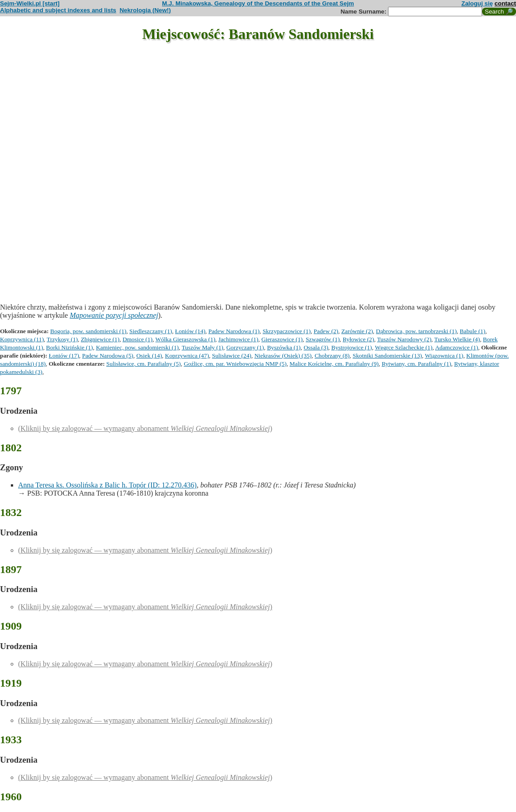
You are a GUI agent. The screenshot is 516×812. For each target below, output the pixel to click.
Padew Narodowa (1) (234, 331)
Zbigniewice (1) (100, 339)
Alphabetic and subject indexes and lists (58, 10)
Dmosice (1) (137, 339)
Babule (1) (473, 331)
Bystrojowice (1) (352, 347)
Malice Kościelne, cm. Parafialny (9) (334, 364)
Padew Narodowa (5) (108, 356)
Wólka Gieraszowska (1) (186, 339)
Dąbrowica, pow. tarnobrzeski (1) (416, 331)
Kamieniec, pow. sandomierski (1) (137, 347)
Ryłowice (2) (358, 339)
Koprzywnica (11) (22, 339)
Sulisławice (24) (232, 356)
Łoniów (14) (190, 331)
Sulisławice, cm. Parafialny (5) (144, 364)
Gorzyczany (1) (245, 347)
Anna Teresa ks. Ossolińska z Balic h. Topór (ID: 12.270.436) (107, 485)
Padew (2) (326, 331)
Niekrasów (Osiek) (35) (283, 356)
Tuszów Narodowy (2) (404, 339)
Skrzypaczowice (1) (287, 331)
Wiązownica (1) (444, 356)
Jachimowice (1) (238, 339)
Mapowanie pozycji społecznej (114, 315)
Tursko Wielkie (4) (457, 339)
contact (505, 3)
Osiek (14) (149, 356)
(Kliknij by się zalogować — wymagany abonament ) (145, 428)
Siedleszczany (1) (151, 331)
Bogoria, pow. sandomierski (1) (88, 331)
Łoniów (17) (64, 356)
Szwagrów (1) (323, 339)
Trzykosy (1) (62, 339)
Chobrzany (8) (332, 356)
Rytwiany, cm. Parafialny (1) (417, 364)
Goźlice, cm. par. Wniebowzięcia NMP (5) (235, 364)
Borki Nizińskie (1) (70, 347)
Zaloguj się (477, 3)
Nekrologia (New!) (145, 10)
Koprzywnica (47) (187, 356)
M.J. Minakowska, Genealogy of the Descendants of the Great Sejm (258, 3)
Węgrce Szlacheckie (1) (404, 347)
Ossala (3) (316, 347)
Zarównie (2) (357, 331)
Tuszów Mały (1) (203, 347)
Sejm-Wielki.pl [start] (30, 3)
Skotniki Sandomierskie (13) (387, 356)
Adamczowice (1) (457, 347)
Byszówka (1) (284, 347)
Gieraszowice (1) (282, 339)
